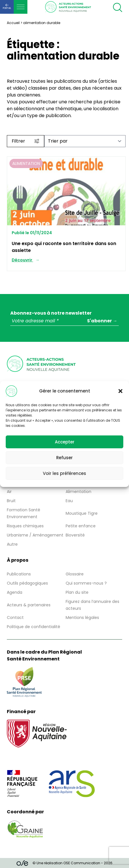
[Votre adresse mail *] (64, 321)
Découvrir (22, 260)
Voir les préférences (64, 473)
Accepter (65, 442)
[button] (120, 391)
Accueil (13, 23)
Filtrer (26, 141)
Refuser (64, 458)
